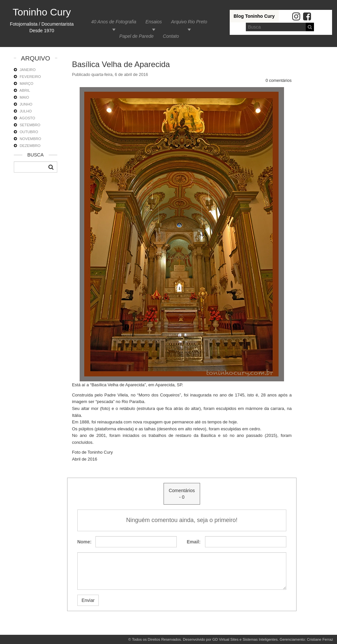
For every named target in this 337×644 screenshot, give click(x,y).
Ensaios (154, 22)
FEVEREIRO (30, 77)
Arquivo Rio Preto (189, 22)
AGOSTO (27, 118)
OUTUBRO (29, 132)
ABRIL (25, 90)
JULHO (26, 111)
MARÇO (27, 83)
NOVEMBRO (30, 139)
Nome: (84, 542)
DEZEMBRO (30, 146)
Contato (171, 36)
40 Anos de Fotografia (114, 22)
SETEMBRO (30, 125)
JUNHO (26, 104)
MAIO (25, 97)
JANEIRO (28, 70)
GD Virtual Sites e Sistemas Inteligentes (245, 639)
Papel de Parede (137, 36)
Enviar (88, 600)
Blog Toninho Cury (254, 16)
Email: (193, 542)
